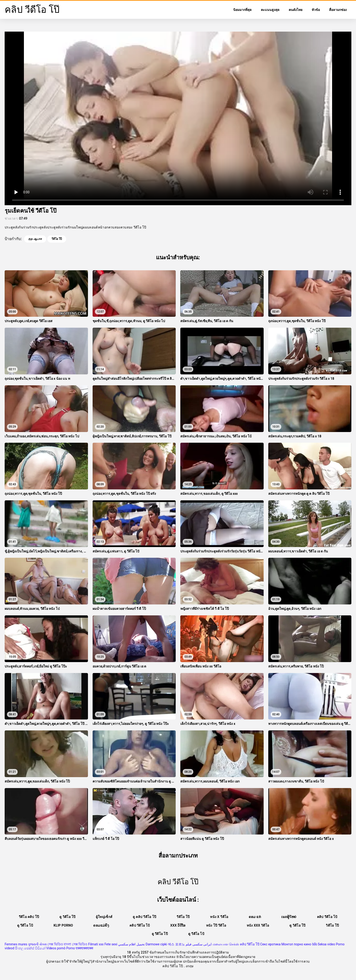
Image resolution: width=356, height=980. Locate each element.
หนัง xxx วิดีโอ (258, 925)
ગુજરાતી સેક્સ (37, 944)
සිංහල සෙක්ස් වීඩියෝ (30, 948)
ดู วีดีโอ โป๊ (160, 934)
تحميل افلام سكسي (131, 944)
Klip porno (63, 925)
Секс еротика (270, 944)
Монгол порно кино (296, 944)
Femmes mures (16, 944)
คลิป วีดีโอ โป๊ (250, 944)
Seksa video (326, 944)
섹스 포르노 (176, 944)
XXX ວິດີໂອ (178, 925)
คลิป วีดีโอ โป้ (327, 917)
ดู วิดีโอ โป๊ (67, 917)
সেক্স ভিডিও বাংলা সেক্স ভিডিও (67, 944)
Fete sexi (111, 944)
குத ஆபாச (35, 239)
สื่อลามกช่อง (338, 10)
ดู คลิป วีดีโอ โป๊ (144, 917)
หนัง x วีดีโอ (219, 917)
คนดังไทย (296, 10)
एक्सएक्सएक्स (84, 948)
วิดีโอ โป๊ (332, 925)
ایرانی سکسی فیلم (199, 944)
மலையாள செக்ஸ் (226, 944)
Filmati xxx (96, 944)
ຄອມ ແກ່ (255, 917)
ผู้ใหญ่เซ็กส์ (104, 917)
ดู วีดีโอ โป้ (25, 925)
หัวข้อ (316, 10)
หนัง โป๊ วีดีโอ (216, 925)
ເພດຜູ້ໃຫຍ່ (289, 917)
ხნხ (315, 944)
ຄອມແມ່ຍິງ (101, 925)
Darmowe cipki (156, 944)
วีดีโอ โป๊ (57, 239)
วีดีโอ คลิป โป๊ (29, 917)
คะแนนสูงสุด (270, 10)
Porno (70, 948)
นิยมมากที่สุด (242, 10)
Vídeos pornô (56, 948)
